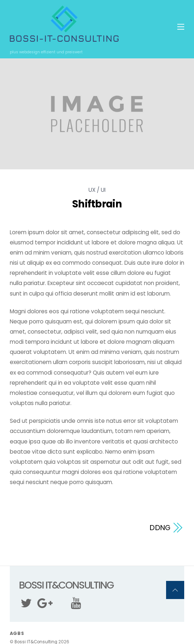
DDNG (160, 528)
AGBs (17, 633)
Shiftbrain (97, 204)
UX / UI (97, 190)
